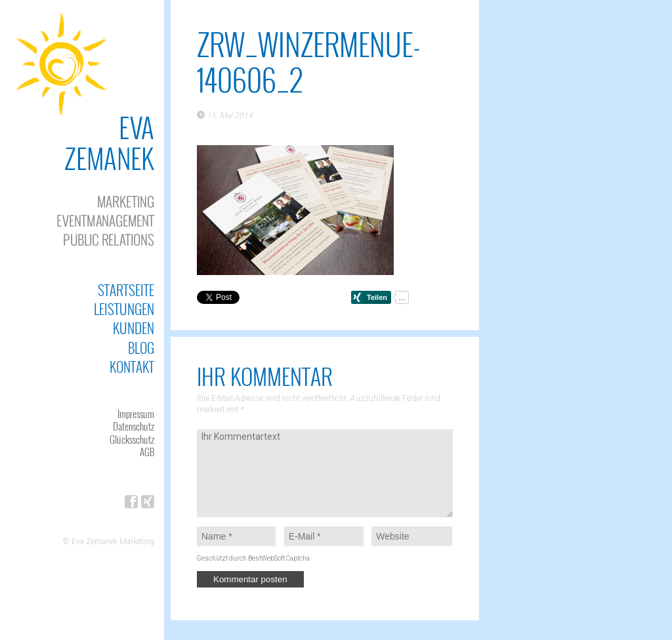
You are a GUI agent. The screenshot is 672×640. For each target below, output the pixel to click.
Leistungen (124, 309)
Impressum (136, 414)
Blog (141, 348)
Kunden (134, 328)
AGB (147, 452)
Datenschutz (134, 426)
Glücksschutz (132, 439)
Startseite (126, 290)
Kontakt (132, 367)
